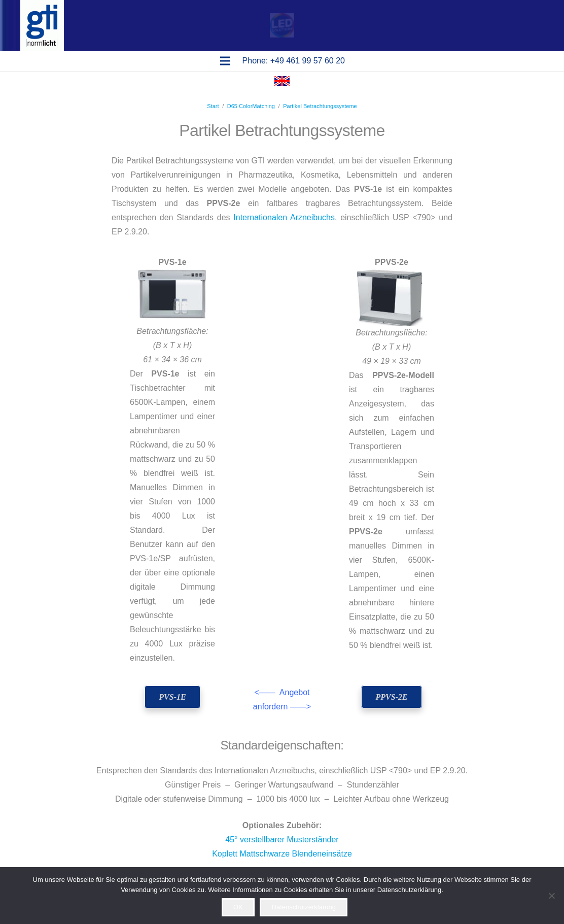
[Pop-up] (282, 25)
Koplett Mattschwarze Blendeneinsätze (282, 854)
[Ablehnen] (551, 896)
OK (238, 907)
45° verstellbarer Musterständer (282, 840)
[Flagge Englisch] (282, 83)
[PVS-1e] (173, 697)
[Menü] (225, 61)
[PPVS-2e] (392, 697)
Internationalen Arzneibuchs (284, 217)
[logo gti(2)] (42, 25)
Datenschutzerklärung (304, 907)
